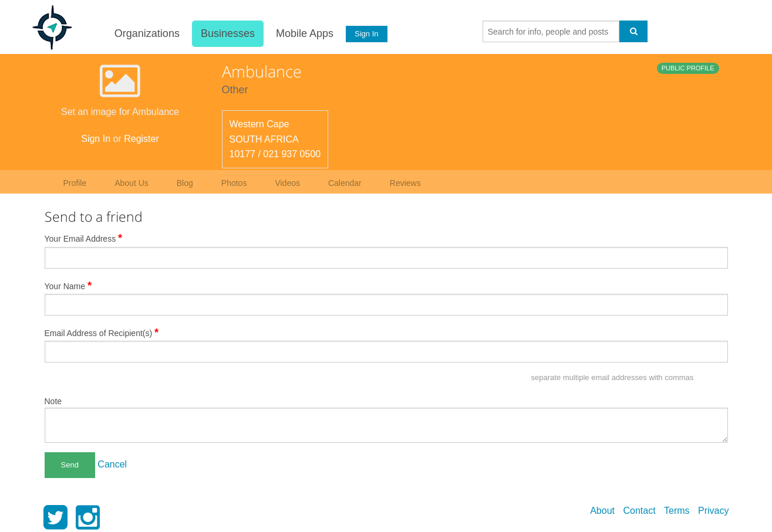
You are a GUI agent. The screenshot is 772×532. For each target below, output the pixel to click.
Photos (234, 183)
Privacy (713, 511)
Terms (677, 511)
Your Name (68, 286)
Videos (287, 183)
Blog (185, 183)
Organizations (147, 33)
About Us (132, 183)
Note (53, 401)
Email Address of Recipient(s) (102, 333)
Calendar (345, 183)
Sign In (366, 34)
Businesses (228, 33)
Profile (75, 183)
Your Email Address (84, 238)
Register (141, 139)
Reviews (405, 183)
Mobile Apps (305, 33)
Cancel (112, 464)
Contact (639, 511)
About (602, 511)
